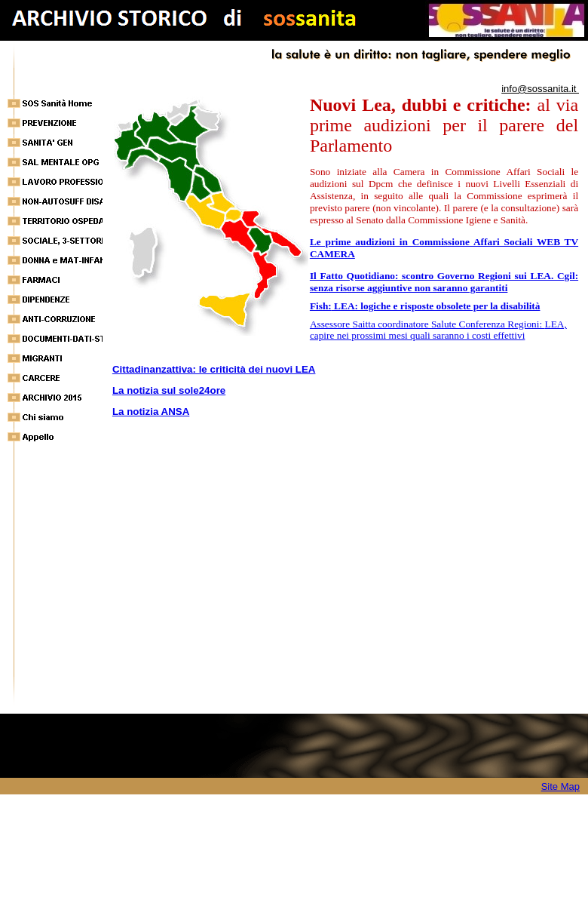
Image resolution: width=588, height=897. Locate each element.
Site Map (560, 786)
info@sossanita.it (540, 89)
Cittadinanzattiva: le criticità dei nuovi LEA (214, 369)
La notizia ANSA (151, 412)
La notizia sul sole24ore (169, 390)
